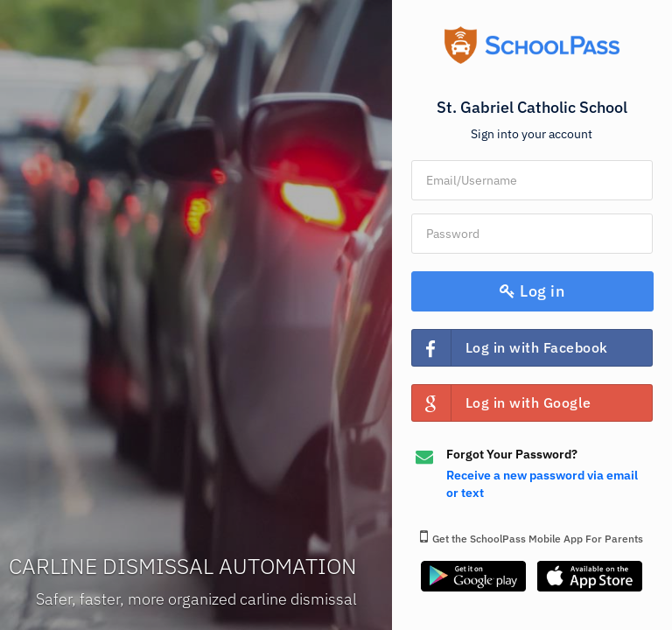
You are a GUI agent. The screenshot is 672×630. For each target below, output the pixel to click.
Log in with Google (502, 403)
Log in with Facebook (510, 348)
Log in (532, 291)
